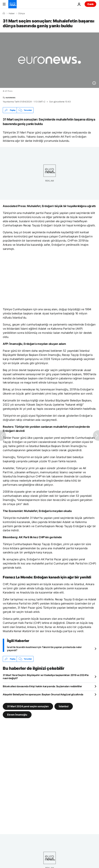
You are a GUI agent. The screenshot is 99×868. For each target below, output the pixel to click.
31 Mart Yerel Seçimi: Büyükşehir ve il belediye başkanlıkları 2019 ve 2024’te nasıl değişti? (46, 677)
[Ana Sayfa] (4, 13)
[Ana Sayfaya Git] (12, 4)
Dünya (22, 13)
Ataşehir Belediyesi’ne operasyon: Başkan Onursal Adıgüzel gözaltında (43, 694)
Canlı (90, 4)
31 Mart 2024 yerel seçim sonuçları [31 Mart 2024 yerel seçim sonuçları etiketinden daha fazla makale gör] (28, 706)
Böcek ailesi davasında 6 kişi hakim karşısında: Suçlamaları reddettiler (42, 686)
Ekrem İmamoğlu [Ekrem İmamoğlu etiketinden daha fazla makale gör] (17, 715)
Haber (12, 13)
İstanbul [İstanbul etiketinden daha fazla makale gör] (64, 706)
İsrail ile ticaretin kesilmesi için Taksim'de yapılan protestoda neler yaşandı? (44, 649)
